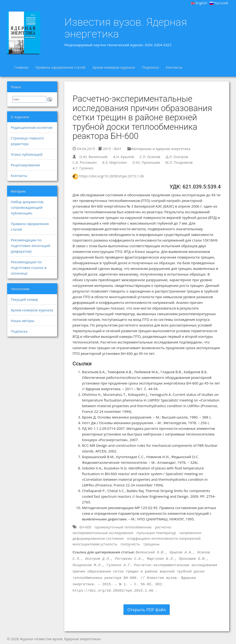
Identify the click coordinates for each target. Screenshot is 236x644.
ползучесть (130, 544)
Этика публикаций (27, 154)
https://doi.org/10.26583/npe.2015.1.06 (112, 176)
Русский (219, 3)
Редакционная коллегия (32, 127)
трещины (151, 544)
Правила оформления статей (60, 67)
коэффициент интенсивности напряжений (164, 538)
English (199, 3)
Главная (21, 67)
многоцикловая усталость (95, 544)
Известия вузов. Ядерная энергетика (126, 28)
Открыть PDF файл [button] (147, 610)
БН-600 (85, 527)
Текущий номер (25, 299)
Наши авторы (23, 321)
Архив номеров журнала (114, 67)
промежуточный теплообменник (123, 527)
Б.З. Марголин (115, 162)
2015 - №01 (110, 149)
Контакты (174, 67)
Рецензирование (26, 165)
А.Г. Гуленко (83, 168)
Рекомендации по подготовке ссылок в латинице (29, 268)
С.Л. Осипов (150, 157)
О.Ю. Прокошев (146, 162)
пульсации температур (156, 533)
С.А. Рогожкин (85, 162)
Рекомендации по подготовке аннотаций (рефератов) (31, 246)
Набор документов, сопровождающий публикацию (28, 207)
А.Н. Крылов (124, 157)
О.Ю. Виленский (93, 157)
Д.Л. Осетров (177, 157)
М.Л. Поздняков (179, 162)
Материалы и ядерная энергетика (159, 149)
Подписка (150, 67)
